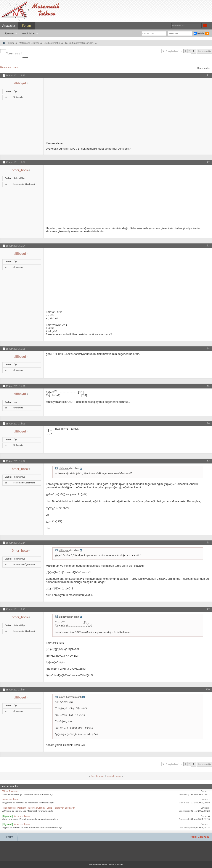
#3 (208, 246)
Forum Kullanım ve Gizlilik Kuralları (106, 864)
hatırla (199, 33)
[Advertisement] (128, 108)
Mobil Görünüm (200, 837)
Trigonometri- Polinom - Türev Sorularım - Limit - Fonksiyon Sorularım (39, 808)
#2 (208, 162)
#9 (208, 609)
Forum (26, 26)
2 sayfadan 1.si (174, 51)
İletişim (9, 837)
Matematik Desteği (29, 43)
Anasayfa (9, 26)
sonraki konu (114, 776)
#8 (208, 543)
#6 (208, 423)
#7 (208, 461)
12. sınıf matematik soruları (79, 43)
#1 (208, 75)
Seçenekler (204, 68)
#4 (208, 349)
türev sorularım (10, 67)
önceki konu (97, 776)
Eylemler (10, 33)
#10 (208, 689)
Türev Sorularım (11, 791)
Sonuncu (204, 51)
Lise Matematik (52, 43)
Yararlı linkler (28, 33)
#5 (208, 386)
